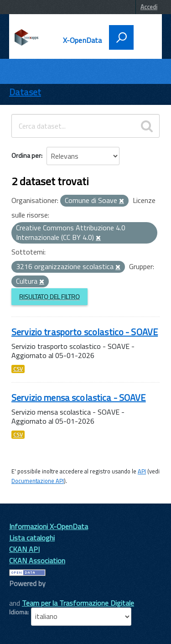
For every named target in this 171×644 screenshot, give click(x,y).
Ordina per (26, 155)
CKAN (25, 594)
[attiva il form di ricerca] (121, 37)
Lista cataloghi (32, 538)
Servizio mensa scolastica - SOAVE (79, 397)
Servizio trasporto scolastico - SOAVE (85, 332)
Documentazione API (38, 481)
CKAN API (24, 549)
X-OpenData (83, 40)
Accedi (149, 7)
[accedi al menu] (145, 36)
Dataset (25, 92)
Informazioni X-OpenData (49, 526)
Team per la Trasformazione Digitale (78, 603)
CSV (18, 369)
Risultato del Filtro (49, 297)
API (142, 471)
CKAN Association (37, 561)
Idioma (18, 612)
